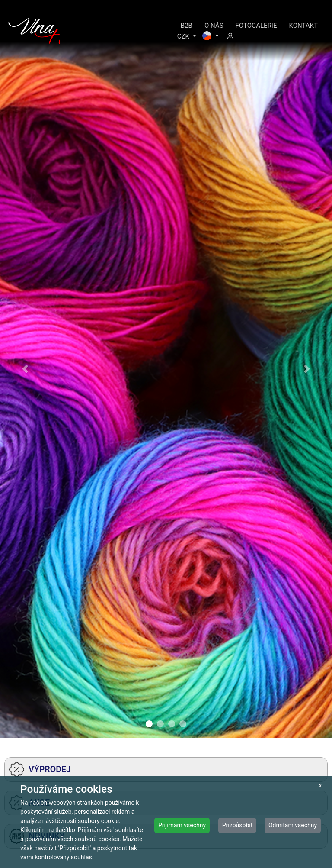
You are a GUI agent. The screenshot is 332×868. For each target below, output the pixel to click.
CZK (184, 36)
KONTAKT (303, 26)
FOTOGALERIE (256, 26)
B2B (187, 26)
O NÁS (214, 26)
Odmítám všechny (293, 825)
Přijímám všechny (182, 825)
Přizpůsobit (238, 825)
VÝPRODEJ (40, 770)
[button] (25, 369)
